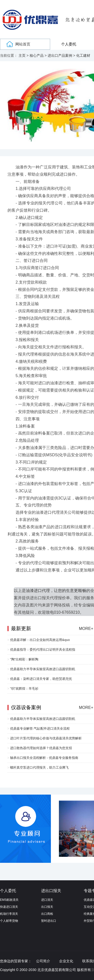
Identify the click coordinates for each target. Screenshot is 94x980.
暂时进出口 (49, 921)
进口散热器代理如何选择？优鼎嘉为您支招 (41, 748)
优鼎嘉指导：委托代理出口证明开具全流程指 (43, 650)
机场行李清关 (9, 914)
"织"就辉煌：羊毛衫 (24, 689)
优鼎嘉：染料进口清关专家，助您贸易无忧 (41, 679)
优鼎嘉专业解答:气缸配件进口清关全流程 (40, 729)
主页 (22, 55)
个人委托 (69, 44)
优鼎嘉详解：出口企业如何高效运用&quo (40, 640)
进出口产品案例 (60, 55)
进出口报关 (51, 891)
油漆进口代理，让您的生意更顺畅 (56, 591)
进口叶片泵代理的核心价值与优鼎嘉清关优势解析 (46, 738)
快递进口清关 (9, 907)
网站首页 (23, 44)
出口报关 (47, 907)
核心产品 (37, 55)
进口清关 (47, 900)
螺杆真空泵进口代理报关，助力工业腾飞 (39, 767)
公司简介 (43, 961)
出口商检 (47, 914)
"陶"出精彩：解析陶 (24, 659)
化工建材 (83, 55)
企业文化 (66, 961)
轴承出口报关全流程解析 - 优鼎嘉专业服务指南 (44, 758)
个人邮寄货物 (9, 921)
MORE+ (86, 629)
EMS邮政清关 (9, 900)
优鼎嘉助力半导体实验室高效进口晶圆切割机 (43, 669)
